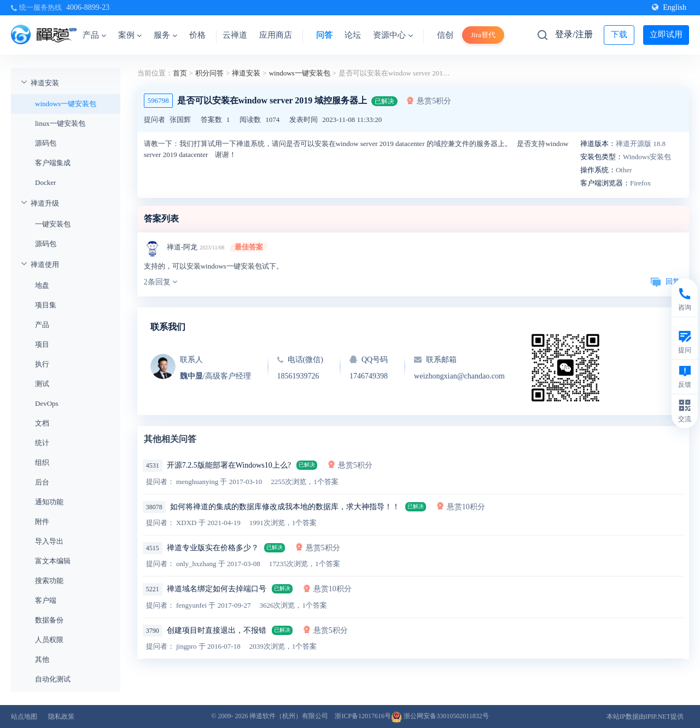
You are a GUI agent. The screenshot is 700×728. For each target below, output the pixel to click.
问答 (324, 35)
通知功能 (49, 502)
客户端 (46, 600)
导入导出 (49, 541)
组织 (42, 462)
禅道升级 (45, 203)
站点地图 (24, 717)
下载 (619, 34)
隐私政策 (61, 717)
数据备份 (49, 620)
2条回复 (161, 282)
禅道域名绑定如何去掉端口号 (217, 589)
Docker (45, 182)
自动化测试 (53, 679)
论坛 (353, 35)
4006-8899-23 (88, 7)
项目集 (46, 305)
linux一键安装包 (60, 123)
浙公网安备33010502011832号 (440, 716)
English (669, 7)
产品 (94, 35)
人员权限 (49, 640)
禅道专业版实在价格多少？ (213, 548)
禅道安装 (45, 83)
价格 (197, 35)
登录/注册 (574, 34)
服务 (165, 35)
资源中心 (393, 35)
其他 (42, 659)
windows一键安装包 (66, 104)
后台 (42, 482)
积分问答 (209, 73)
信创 (445, 35)
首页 (180, 73)
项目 (42, 344)
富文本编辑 (53, 561)
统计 (42, 443)
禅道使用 (45, 264)
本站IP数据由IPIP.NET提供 (645, 717)
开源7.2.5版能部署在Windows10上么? (229, 465)
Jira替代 (483, 35)
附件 (42, 522)
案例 (130, 35)
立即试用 (666, 34)
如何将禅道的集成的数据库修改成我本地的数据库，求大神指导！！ (285, 507)
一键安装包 (53, 224)
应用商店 (276, 35)
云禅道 (235, 35)
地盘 (42, 285)
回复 (665, 281)
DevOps (47, 403)
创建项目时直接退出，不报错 (217, 630)
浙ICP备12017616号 (363, 716)
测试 (42, 384)
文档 (42, 423)
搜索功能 (49, 581)
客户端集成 (53, 163)
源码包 (46, 143)
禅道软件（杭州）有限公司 (289, 716)
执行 (42, 364)
